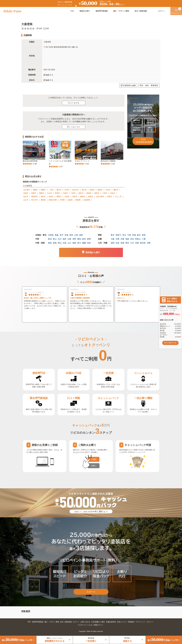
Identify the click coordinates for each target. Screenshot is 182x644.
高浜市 (43, 197)
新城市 (89, 193)
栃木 (139, 235)
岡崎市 (43, 190)
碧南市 (100, 190)
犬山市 (49, 193)
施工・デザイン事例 (121, 11)
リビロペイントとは (85, 625)
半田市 (67, 190)
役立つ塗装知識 (141, 11)
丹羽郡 (62, 200)
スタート (91, 592)
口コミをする (74, 103)
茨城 (134, 235)
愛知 (79, 239)
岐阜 (84, 239)
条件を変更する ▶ (170, 343)
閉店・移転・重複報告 (149, 85)
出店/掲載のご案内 (98, 622)
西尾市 (34, 193)
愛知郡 (43, 200)
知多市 (113, 193)
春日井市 (76, 190)
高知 (89, 243)
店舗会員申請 (111, 622)
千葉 (129, 235)
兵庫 (117, 239)
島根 (55, 243)
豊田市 (116, 190)
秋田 (71, 235)
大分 (132, 243)
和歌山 (138, 239)
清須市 (91, 197)
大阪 (113, 239)
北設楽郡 (87, 200)
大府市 (105, 193)
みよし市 (118, 197)
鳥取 (50, 243)
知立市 (26, 197)
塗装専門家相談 (102, 11)
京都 (122, 239)
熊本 (127, 243)
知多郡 (70, 200)
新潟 (50, 239)
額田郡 (78, 200)
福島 (81, 235)
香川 (79, 243)
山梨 (69, 239)
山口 (69, 243)
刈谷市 (108, 190)
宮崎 (137, 243)
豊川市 (84, 190)
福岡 (113, 243)
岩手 (62, 235)
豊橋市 (35, 190)
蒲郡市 (42, 193)
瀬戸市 (59, 190)
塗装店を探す (85, 11)
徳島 (74, 243)
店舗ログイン (98, 625)
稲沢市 (81, 193)
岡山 (60, 243)
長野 (74, 239)
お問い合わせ (85, 622)
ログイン (76, 622)
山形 (76, 235)
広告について (122, 622)
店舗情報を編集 (128, 85)
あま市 (26, 200)
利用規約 (131, 622)
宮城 (66, 235)
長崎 (122, 243)
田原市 (75, 197)
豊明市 (59, 197)
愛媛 (84, 243)
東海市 (97, 193)
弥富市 (110, 197)
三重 (144, 239)
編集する (48, 75)
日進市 (67, 197)
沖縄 (149, 243)
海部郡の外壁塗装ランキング (35, 182)
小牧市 (73, 193)
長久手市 (34, 200)
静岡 (89, 239)
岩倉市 (51, 197)
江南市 (65, 193)
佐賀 (117, 243)
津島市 (92, 190)
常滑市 (57, 193)
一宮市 (51, 190)
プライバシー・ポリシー (144, 622)
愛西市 (83, 197)
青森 (57, 235)
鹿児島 (143, 243)
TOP (72, 11)
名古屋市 (27, 190)
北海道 (51, 235)
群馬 (144, 235)
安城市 (26, 193)
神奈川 (118, 235)
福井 (65, 239)
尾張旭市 (34, 197)
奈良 (132, 239)
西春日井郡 (53, 200)
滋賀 (127, 239)
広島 (65, 243)
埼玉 (124, 235)
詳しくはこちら (74, 127)
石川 (60, 239)
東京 (113, 235)
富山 (55, 239)
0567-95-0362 (49, 70)
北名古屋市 (100, 197)
